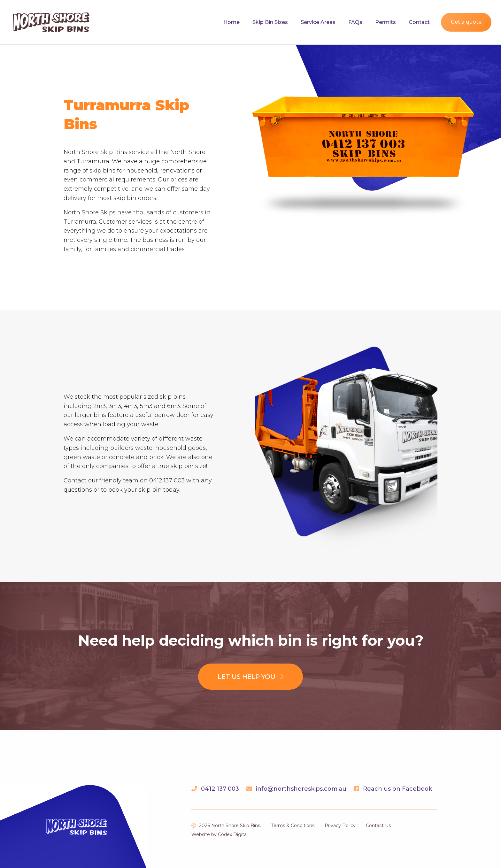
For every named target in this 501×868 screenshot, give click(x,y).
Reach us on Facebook (397, 789)
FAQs (355, 22)
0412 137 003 (220, 789)
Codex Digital (233, 834)
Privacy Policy (340, 826)
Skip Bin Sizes (270, 22)
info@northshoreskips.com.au (301, 789)
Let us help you (250, 677)
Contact (419, 22)
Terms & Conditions (293, 826)
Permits (385, 22)
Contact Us (378, 826)
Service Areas (318, 22)
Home (231, 22)
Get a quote (466, 22)
